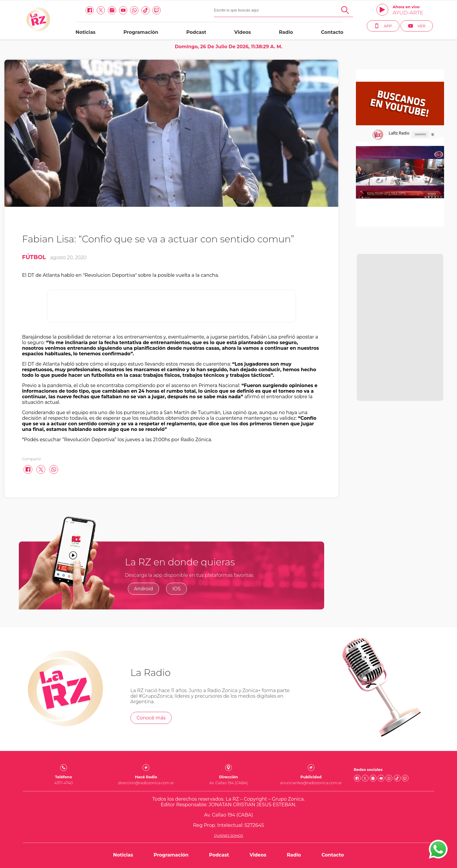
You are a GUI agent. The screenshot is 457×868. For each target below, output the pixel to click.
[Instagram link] (112, 10)
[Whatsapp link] (134, 10)
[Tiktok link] (145, 10)
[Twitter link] (101, 10)
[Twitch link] (157, 10)
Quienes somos (229, 836)
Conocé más (151, 718)
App (383, 26)
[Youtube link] (123, 10)
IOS (176, 589)
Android (144, 589)
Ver (417, 26)
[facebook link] (90, 10)
